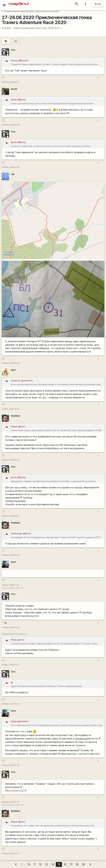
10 (29, 864)
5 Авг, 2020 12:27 (52, 28)
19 (83, 864)
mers (38, 28)
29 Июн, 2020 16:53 (10, 409)
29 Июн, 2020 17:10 (10, 665)
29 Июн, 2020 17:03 (10, 585)
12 (40, 864)
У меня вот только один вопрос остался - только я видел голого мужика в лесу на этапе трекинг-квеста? (56, 63)
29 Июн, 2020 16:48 (10, 125)
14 (53, 864)
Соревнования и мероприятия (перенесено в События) (30, 11)
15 (59, 864)
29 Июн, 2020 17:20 (10, 704)
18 (77, 864)
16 (65, 864)
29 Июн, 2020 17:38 (10, 802)
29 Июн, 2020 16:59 (10, 555)
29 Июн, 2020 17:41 (10, 854)
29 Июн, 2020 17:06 (10, 627)
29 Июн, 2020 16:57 (10, 516)
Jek (13, 174)
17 (71, 864)
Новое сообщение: (24, 28)
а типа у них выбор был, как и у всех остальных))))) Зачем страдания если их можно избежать (56, 102)
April (13, 370)
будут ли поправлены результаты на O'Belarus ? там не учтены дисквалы (56, 684)
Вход (98, 4)
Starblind (15, 416)
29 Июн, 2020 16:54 (10, 460)
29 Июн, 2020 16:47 (10, 82)
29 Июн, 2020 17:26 (10, 765)
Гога (13, 50)
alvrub (14, 89)
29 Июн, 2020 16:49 (10, 167)
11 (35, 864)
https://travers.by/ (15, 791)
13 (46, 864)
